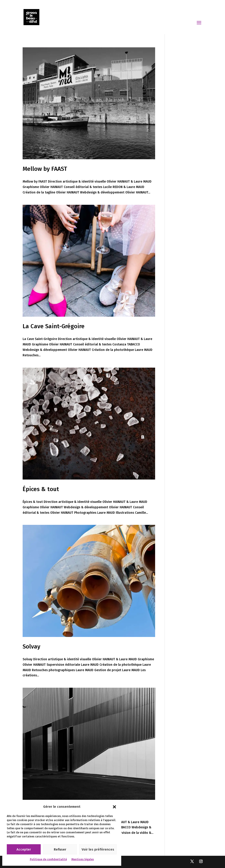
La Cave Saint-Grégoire (54, 326)
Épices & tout (41, 489)
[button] (114, 807)
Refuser (60, 849)
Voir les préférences (98, 849)
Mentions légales (83, 859)
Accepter (24, 849)
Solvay (31, 647)
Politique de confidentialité (48, 859)
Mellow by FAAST (45, 169)
